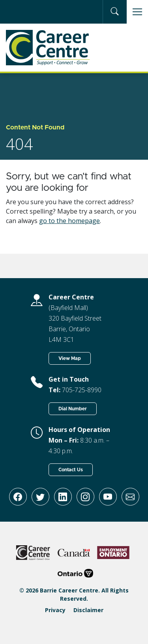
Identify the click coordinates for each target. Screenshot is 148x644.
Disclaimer (88, 610)
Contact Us (71, 470)
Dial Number (73, 409)
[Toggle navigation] (137, 12)
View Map (70, 358)
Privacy (55, 610)
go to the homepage (69, 221)
